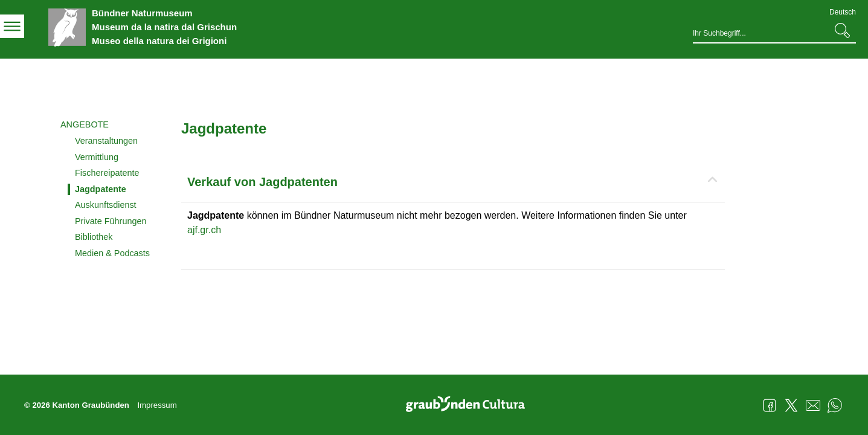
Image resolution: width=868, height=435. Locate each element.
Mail (813, 405)
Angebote (85, 124)
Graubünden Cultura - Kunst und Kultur (470, 405)
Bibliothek (94, 237)
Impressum (157, 405)
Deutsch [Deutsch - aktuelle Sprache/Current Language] (843, 12)
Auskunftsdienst (106, 205)
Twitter (791, 405)
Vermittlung (97, 157)
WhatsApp (835, 405)
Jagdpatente (101, 189)
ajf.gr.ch (204, 230)
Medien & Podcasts (112, 253)
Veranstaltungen (106, 141)
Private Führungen (111, 221)
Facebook (770, 405)
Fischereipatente (107, 173)
